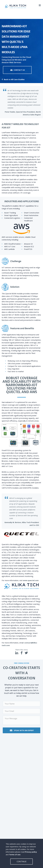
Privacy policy (31, 852)
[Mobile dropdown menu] (40, 5)
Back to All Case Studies (13, 79)
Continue (22, 862)
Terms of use (15, 855)
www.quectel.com (31, 580)
